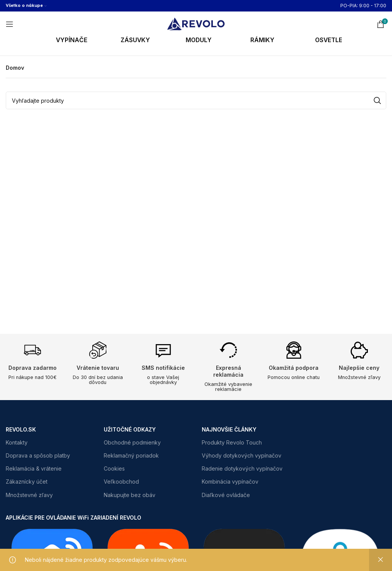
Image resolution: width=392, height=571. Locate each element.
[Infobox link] (81, 40)
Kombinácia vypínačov (230, 482)
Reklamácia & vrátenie (34, 469)
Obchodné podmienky (132, 442)
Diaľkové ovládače (226, 495)
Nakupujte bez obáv (130, 495)
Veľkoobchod (121, 482)
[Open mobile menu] (10, 24)
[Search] (196, 100)
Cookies (114, 469)
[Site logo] (196, 23)
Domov (15, 68)
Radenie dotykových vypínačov (242, 469)
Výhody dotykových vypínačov (242, 455)
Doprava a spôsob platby (38, 455)
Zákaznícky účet (27, 482)
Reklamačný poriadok (131, 455)
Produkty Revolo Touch (232, 442)
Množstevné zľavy (29, 495)
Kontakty (17, 442)
